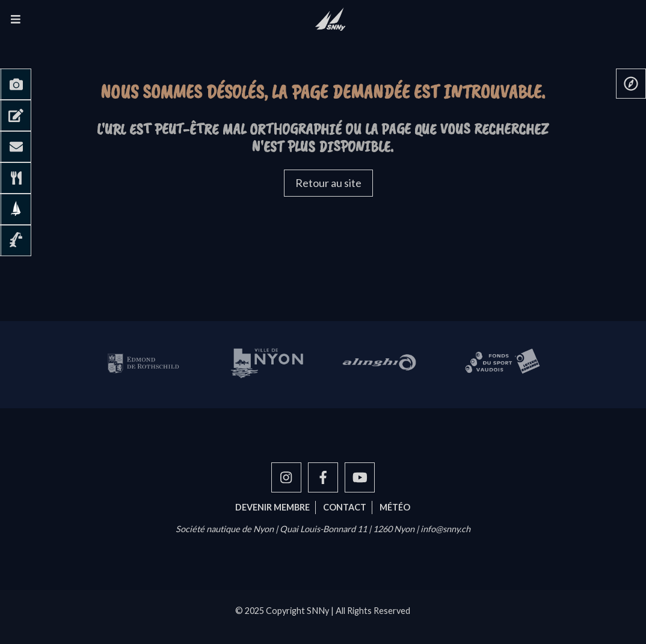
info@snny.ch (445, 529)
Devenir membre (272, 507)
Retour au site (328, 183)
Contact (345, 507)
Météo (395, 507)
